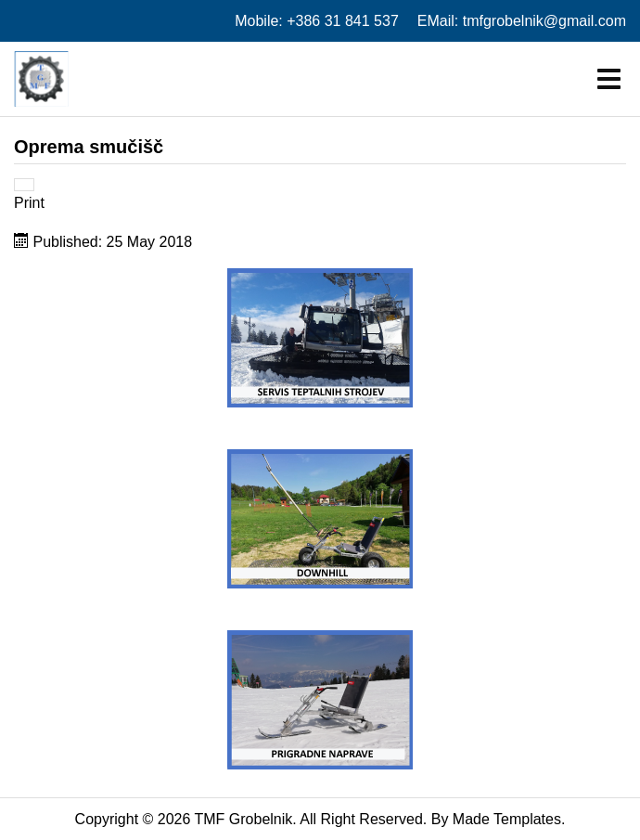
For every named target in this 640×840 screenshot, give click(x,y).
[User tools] (24, 185)
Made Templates (507, 819)
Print (29, 203)
